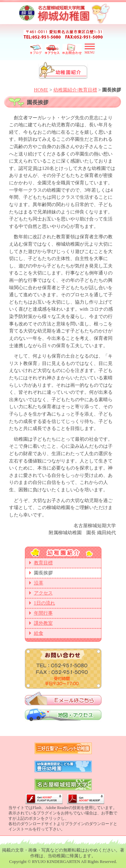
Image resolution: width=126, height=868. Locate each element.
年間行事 (43, 613)
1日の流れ (45, 603)
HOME (41, 90)
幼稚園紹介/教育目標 (75, 90)
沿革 (39, 583)
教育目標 (43, 563)
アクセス (43, 593)
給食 (39, 633)
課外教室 (43, 623)
